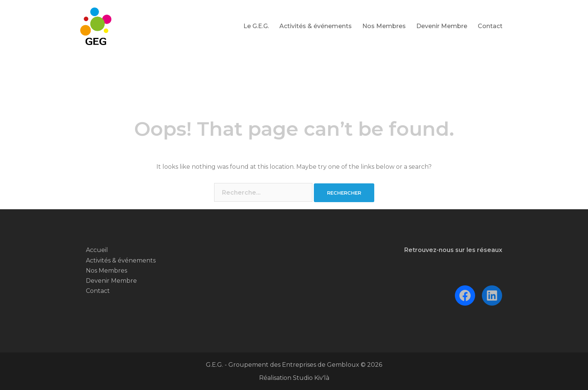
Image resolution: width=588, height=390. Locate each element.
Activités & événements (316, 26)
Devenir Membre (442, 26)
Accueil (97, 250)
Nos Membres (384, 26)
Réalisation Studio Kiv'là (294, 378)
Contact (490, 26)
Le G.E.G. (256, 26)
